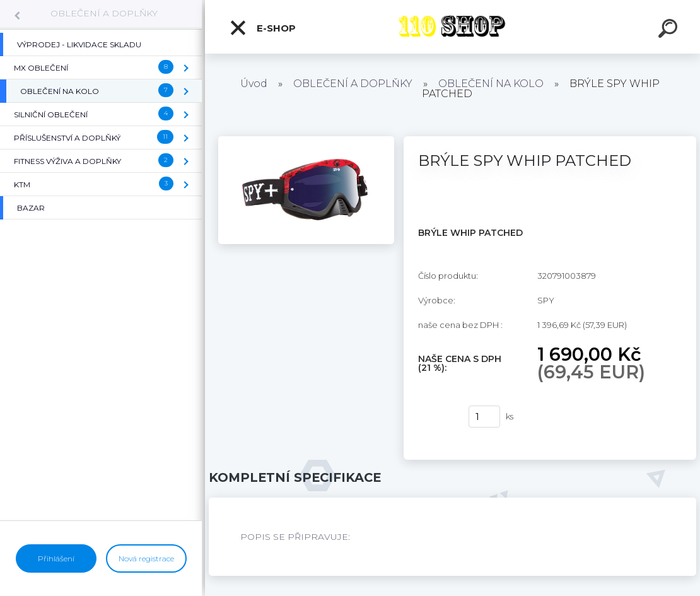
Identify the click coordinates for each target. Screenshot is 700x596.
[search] (670, 30)
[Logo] (452, 27)
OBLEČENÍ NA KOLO (491, 84)
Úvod (254, 84)
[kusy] (484, 417)
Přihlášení (56, 558)
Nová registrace (146, 558)
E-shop (262, 28)
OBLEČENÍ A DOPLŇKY (104, 13)
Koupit (435, 417)
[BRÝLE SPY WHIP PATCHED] (306, 141)
